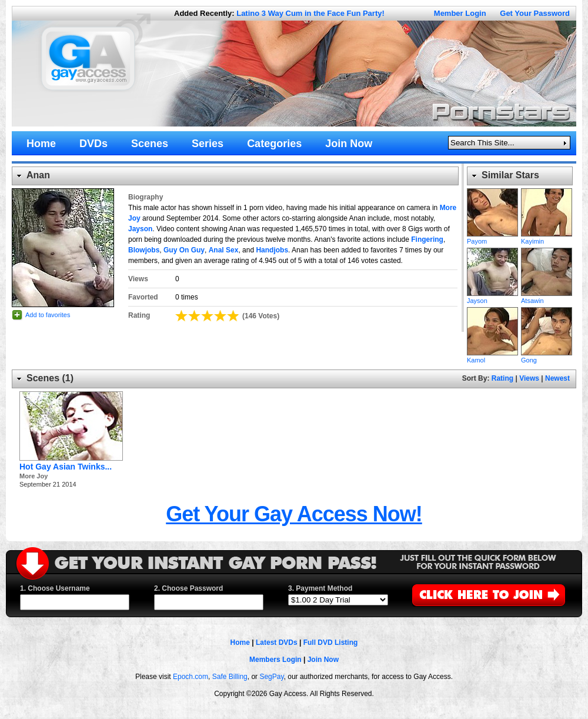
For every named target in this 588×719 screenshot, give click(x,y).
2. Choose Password (188, 588)
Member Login (460, 13)
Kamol (492, 331)
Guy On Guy (184, 250)
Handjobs (272, 250)
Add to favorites (48, 315)
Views (529, 378)
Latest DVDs (277, 643)
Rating (502, 378)
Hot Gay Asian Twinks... (66, 467)
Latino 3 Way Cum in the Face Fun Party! (310, 13)
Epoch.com (191, 677)
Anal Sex (224, 250)
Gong (547, 331)
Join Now (323, 660)
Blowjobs (144, 250)
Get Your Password (535, 13)
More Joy (34, 476)
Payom (492, 212)
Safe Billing (230, 677)
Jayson (140, 229)
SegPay (271, 677)
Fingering (427, 239)
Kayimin (547, 212)
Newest (557, 378)
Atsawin (547, 272)
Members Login (275, 660)
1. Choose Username (55, 588)
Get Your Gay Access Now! (294, 514)
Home (240, 643)
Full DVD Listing (331, 643)
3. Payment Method (320, 588)
